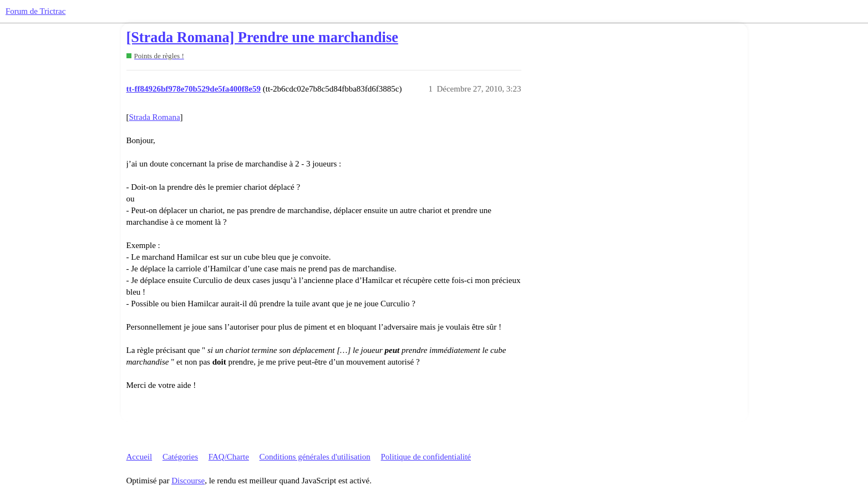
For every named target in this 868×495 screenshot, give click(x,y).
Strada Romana (155, 117)
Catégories (180, 457)
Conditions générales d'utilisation (315, 457)
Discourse (188, 481)
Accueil (139, 457)
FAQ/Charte (229, 457)
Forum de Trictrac (35, 11)
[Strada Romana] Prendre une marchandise (262, 37)
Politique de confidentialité (426, 457)
